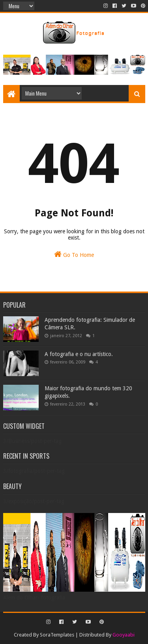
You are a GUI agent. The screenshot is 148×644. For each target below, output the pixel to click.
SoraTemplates (57, 635)
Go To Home (74, 254)
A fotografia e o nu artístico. (79, 354)
